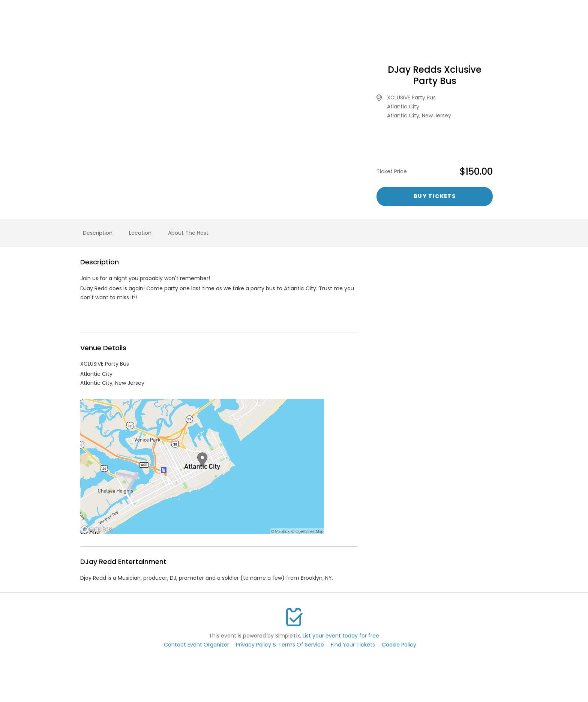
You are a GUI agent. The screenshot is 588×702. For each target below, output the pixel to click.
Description (98, 233)
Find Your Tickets (353, 645)
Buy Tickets (435, 196)
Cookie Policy (399, 645)
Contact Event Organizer (196, 645)
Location (140, 233)
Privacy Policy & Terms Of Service (280, 645)
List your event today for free (341, 636)
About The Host (188, 233)
